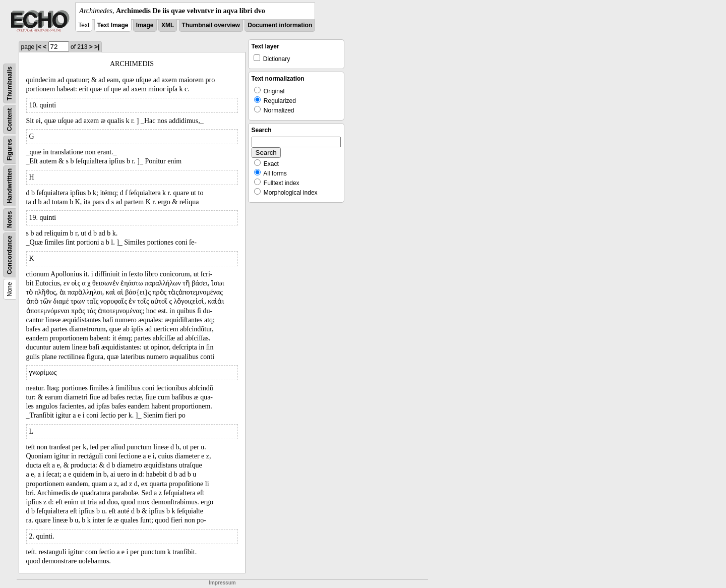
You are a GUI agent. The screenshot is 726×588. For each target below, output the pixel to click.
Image (145, 25)
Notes (10, 220)
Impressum (222, 583)
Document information (280, 25)
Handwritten (10, 186)
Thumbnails (10, 83)
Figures (10, 150)
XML (168, 25)
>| (97, 47)
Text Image (113, 25)
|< (39, 47)
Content (10, 120)
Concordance (10, 255)
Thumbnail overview (211, 25)
